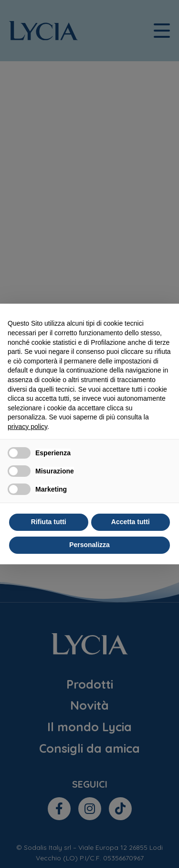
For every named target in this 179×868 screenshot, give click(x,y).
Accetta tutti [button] (131, 522)
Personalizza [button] (89, 545)
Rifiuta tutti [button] (49, 522)
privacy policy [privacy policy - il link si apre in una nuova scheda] (27, 427)
